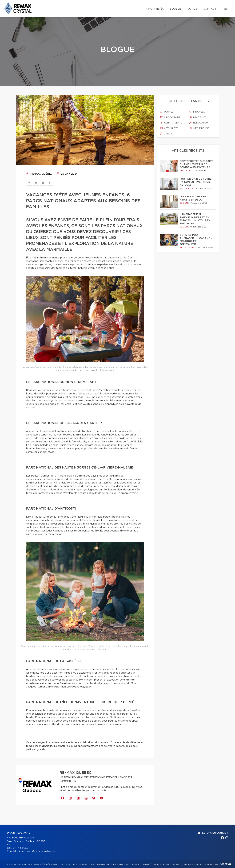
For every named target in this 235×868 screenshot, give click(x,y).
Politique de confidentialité (136, 864)
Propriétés (155, 9)
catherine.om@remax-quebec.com (37, 851)
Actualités (169, 128)
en (226, 9)
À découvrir (170, 117)
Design (166, 134)
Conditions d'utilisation (166, 864)
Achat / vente (171, 123)
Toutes (167, 112)
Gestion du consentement (195, 864)
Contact (210, 9)
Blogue (175, 9)
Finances (197, 112)
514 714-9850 (21, 848)
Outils (192, 9)
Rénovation (199, 123)
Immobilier (198, 117)
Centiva (225, 864)
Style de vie (199, 128)
